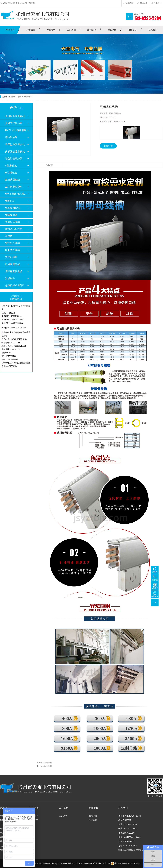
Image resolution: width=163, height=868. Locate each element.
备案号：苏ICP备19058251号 (80, 863)
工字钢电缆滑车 (14, 187)
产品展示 (51, 30)
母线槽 (9, 236)
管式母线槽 (11, 257)
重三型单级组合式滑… (16, 144)
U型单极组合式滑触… (16, 194)
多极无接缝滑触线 (15, 151)
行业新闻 (93, 820)
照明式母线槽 (24, 97)
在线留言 (132, 30)
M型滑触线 (11, 173)
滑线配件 (10, 278)
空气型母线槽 (12, 243)
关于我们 (31, 30)
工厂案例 (71, 30)
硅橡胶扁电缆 (12, 264)
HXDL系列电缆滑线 (16, 130)
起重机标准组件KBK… (16, 285)
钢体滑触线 (11, 137)
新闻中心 (93, 816)
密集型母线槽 (12, 222)
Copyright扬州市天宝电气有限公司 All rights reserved (45, 863)
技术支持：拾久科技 (102, 863)
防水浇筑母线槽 (14, 229)
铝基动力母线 (12, 208)
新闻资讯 (92, 30)
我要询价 (108, 146)
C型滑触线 (11, 166)
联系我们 (153, 30)
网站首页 (10, 30)
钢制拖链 (10, 201)
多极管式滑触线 (14, 123)
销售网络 (112, 30)
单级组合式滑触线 (15, 116)
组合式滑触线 (12, 180)
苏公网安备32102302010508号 (126, 863)
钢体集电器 (11, 215)
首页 (13, 97)
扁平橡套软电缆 (14, 271)
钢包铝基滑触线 (14, 159)
